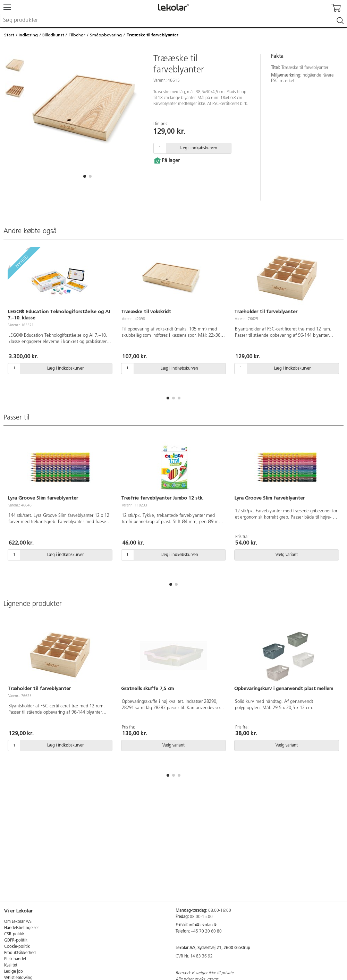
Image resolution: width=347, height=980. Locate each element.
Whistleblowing (18, 978)
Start (9, 35)
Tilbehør (77, 35)
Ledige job (14, 972)
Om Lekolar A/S (18, 922)
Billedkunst (53, 35)
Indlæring (28, 35)
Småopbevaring (106, 35)
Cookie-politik (17, 947)
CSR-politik (14, 934)
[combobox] (173, 21)
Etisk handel (15, 959)
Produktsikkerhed (20, 953)
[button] (85, 176)
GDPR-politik (16, 941)
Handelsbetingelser (22, 928)
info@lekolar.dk (203, 925)
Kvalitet (11, 965)
